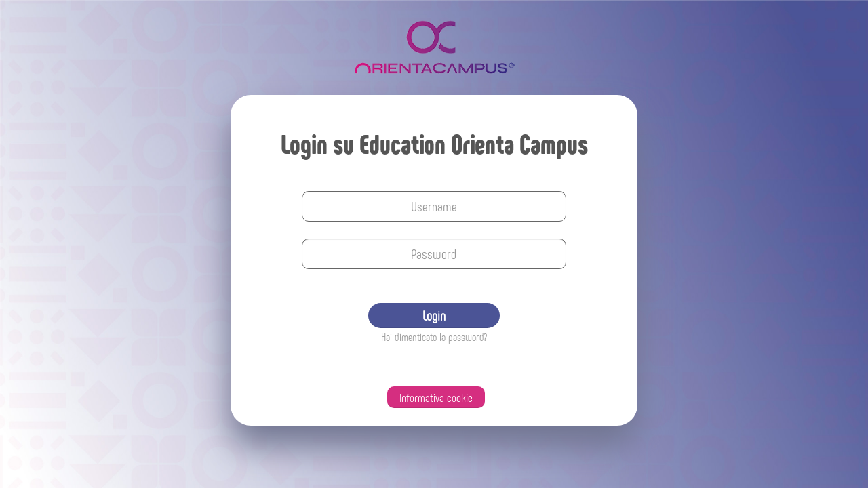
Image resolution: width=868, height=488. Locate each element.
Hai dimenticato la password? (434, 337)
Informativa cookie (436, 397)
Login (434, 315)
